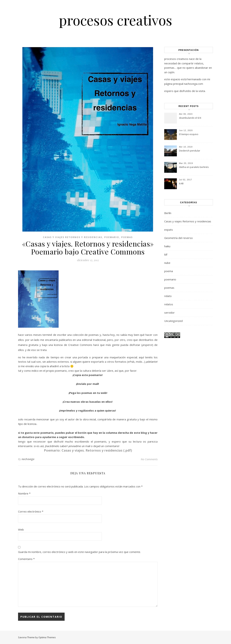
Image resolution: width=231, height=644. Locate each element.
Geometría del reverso (178, 238)
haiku (167, 246)
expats (169, 230)
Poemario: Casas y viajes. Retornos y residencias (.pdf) (88, 450)
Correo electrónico (31, 511)
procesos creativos (116, 20)
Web (21, 529)
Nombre (24, 493)
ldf (166, 254)
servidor (169, 313)
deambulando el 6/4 (190, 118)
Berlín (168, 213)
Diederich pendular (190, 151)
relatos (169, 304)
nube (167, 263)
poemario (112, 237)
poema (169, 271)
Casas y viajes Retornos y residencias (73, 237)
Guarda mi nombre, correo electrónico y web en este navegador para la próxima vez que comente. (79, 552)
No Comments (149, 459)
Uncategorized (173, 321)
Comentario (26, 559)
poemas (127, 237)
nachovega (28, 459)
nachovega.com (193, 84)
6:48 (181, 183)
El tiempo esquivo (189, 134)
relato (168, 296)
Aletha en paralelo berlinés (194, 167)
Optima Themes (47, 637)
